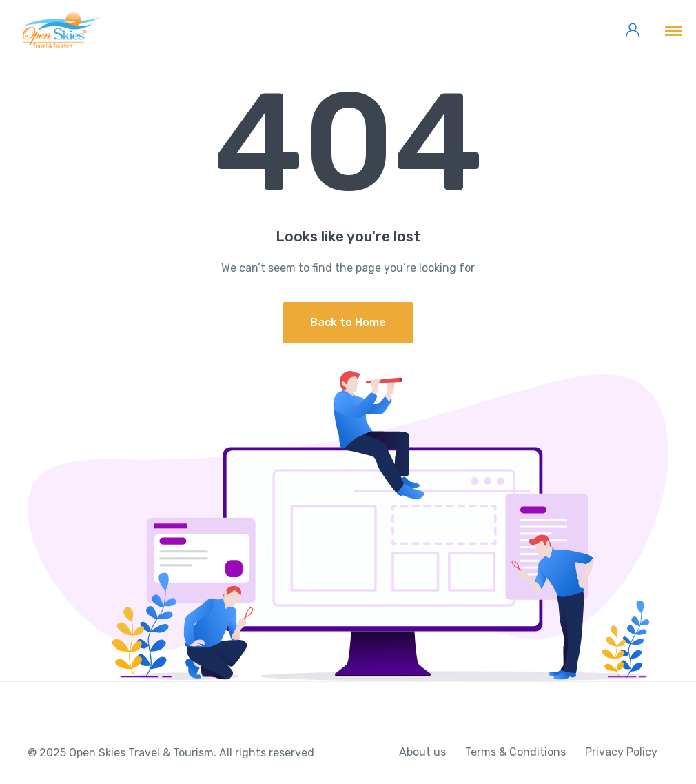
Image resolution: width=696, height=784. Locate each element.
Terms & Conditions (515, 752)
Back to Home (348, 322)
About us (422, 752)
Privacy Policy (621, 752)
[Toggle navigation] (674, 30)
